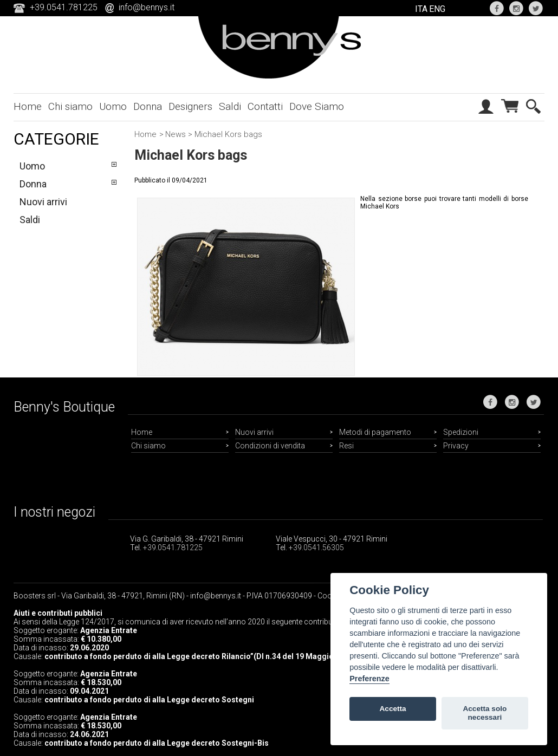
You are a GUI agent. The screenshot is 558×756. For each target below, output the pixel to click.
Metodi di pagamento (375, 432)
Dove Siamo (317, 106)
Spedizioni (461, 432)
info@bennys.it (147, 7)
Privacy (456, 446)
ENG (437, 9)
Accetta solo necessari (485, 713)
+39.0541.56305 (316, 548)
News (176, 134)
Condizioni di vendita (270, 446)
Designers (190, 106)
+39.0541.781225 (173, 548)
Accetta (393, 709)
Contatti (265, 106)
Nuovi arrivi (43, 202)
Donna (148, 106)
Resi (346, 446)
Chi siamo (70, 106)
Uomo (113, 106)
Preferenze (369, 679)
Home (28, 106)
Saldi (230, 106)
